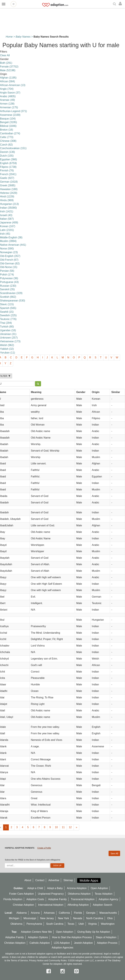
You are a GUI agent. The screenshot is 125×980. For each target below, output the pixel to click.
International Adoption (51, 905)
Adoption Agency (108, 899)
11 (63, 827)
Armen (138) (7, 104)
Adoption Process (107, 943)
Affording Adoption (78, 905)
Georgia (91, 913)
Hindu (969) (7, 200)
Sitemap (68, 880)
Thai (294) (6, 323)
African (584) (7, 81)
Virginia (92, 924)
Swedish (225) (8, 315)
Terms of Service (19, 960)
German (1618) (9, 182)
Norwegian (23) (9, 252)
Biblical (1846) (8, 126)
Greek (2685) (8, 185)
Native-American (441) (13, 245)
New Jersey (47, 918)
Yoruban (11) (7, 353)
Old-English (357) (10, 256)
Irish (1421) (7, 211)
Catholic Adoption (40, 943)
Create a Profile (44, 848)
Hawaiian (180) (9, 189)
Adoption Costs (35, 899)
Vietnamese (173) (10, 341)
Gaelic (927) (7, 178)
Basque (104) (8, 119)
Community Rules (58, 960)
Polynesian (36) (9, 278)
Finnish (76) (7, 170)
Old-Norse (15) (9, 267)
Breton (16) (7, 130)
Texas (71, 924)
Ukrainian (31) (8, 334)
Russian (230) (8, 286)
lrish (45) (5, 234)
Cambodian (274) (10, 133)
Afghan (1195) (8, 78)
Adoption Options (38, 937)
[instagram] (63, 971)
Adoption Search (103, 905)
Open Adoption (99, 888)
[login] (121, 4)
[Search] (115, 4)
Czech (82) (6, 145)
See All (114, 853)
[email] (27, 866)
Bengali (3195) (8, 122)
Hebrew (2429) (9, 193)
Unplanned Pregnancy (51, 894)
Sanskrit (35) (7, 289)
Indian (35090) (8, 208)
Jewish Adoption (83, 943)
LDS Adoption (62, 943)
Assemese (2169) (10, 115)
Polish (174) (7, 275)
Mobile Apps (89, 880)
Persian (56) (7, 271)
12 (70, 827)
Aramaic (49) (7, 100)
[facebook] (49, 971)
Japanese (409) (9, 223)
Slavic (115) (7, 304)
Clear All (5, 55)
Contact (40, 880)
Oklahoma (16, 924)
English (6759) (8, 163)
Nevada (78, 918)
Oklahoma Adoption (79, 894)
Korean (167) (8, 226)
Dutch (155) (7, 156)
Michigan (14, 918)
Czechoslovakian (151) (13, 148)
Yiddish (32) (7, 349)
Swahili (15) (7, 312)
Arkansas (49, 913)
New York (63, 918)
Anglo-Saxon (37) (10, 93)
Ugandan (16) (8, 330)
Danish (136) (7, 152)
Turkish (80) (7, 327)
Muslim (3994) (8, 241)
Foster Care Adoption (21, 894)
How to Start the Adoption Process (72, 937)
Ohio (110, 918)
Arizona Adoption (77, 888)
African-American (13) (13, 85)
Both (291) (6, 63)
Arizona (35, 913)
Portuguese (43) (9, 282)
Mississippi (30, 918)
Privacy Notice (36, 960)
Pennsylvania (34, 924)
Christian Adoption (23, 905)
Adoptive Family (57, 899)
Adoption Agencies (63, 948)
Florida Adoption (13, 899)
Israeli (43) (6, 215)
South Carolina (55, 924)
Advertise (54, 880)
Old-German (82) (10, 263)
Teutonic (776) (8, 319)
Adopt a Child (35, 888)
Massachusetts (108, 913)
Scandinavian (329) (11, 293)
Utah (81, 924)
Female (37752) (9, 67)
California (64, 913)
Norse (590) (7, 249)
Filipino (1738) (8, 167)
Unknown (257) (9, 338)
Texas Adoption (104, 894)
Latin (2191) (7, 230)
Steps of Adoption (106, 937)
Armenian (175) (9, 107)
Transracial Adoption (83, 899)
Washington (108, 924)
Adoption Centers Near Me (36, 932)
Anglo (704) (7, 89)
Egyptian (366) (8, 159)
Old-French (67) (9, 260)
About (28, 880)
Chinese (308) (8, 141)
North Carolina (95, 918)
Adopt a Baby (55, 888)
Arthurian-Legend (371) (13, 111)
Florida (78, 913)
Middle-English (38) (11, 237)
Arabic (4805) (8, 96)
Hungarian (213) (9, 204)
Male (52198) (8, 70)
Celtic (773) (7, 137)
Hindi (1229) (7, 197)
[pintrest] (76, 971)
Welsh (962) (7, 345)
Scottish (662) (8, 297)
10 (56, 827)
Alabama (22, 913)
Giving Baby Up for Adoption (94, 932)
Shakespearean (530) (13, 301)
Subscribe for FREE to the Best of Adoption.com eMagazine (33, 860)
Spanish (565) (8, 308)
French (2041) (8, 174)
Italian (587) (7, 219)
